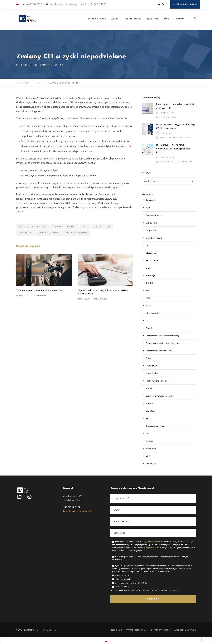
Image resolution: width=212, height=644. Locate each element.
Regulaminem (148, 542)
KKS (148, 291)
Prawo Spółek (152, 373)
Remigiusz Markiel (169, 117)
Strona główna (97, 19)
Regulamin (117, 630)
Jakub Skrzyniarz (39, 296)
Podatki (149, 328)
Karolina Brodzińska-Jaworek (176, 161)
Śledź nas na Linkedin (185, 4)
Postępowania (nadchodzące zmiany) (163, 343)
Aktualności (151, 200)
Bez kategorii (152, 223)
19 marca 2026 (22, 296)
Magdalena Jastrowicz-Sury (175, 137)
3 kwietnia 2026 (168, 133)
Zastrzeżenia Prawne (185, 630)
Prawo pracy (151, 366)
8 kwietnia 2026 (168, 113)
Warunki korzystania (136, 630)
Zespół (115, 19)
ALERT (85, 227)
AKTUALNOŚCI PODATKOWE (33, 227)
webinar (149, 441)
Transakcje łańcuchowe (156, 426)
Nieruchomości (153, 313)
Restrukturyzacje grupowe (157, 381)
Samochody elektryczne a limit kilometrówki (40, 291)
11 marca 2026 (83, 299)
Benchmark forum (154, 215)
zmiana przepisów (49, 233)
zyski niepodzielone (76, 233)
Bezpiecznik (151, 230)
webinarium (151, 449)
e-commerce (152, 260)
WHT (148, 456)
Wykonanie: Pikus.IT (51, 630)
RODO (149, 388)
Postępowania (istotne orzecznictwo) (162, 336)
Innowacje (150, 275)
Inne (148, 268)
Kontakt (179, 19)
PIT (147, 321)
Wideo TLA (151, 464)
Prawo (149, 358)
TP (147, 418)
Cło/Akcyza (151, 253)
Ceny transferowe (154, 238)
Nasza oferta (133, 19)
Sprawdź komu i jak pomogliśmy (160, 396)
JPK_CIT (150, 283)
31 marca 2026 (167, 157)
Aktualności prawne (64, 227)
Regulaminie (151, 548)
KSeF (148, 298)
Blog (167, 19)
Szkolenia (153, 19)
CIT (61, 65)
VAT (148, 433)
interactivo (46, 65)
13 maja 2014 (26, 65)
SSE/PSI (149, 403)
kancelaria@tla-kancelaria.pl (63, 4)
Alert (148, 208)
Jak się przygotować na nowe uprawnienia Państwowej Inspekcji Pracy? (173, 149)
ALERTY (97, 227)
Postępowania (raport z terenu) (160, 351)
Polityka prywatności (160, 630)
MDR (148, 306)
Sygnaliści (150, 411)
